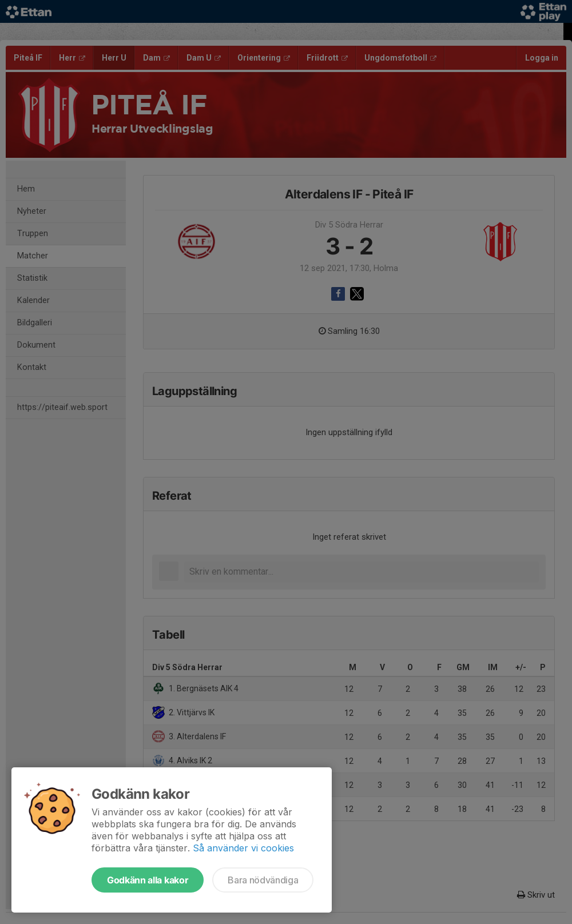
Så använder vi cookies (243, 848)
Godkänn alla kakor (148, 880)
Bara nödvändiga (263, 880)
